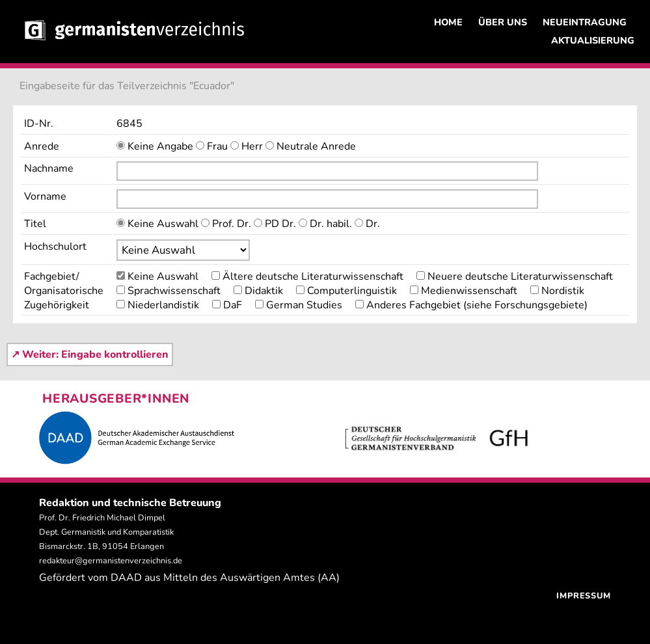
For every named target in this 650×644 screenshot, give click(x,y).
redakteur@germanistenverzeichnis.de (111, 561)
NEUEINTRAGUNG (585, 22)
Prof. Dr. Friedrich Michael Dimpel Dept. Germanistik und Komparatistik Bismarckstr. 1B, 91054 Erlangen (106, 532)
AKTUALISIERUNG (593, 40)
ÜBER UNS (503, 22)
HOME (448, 22)
